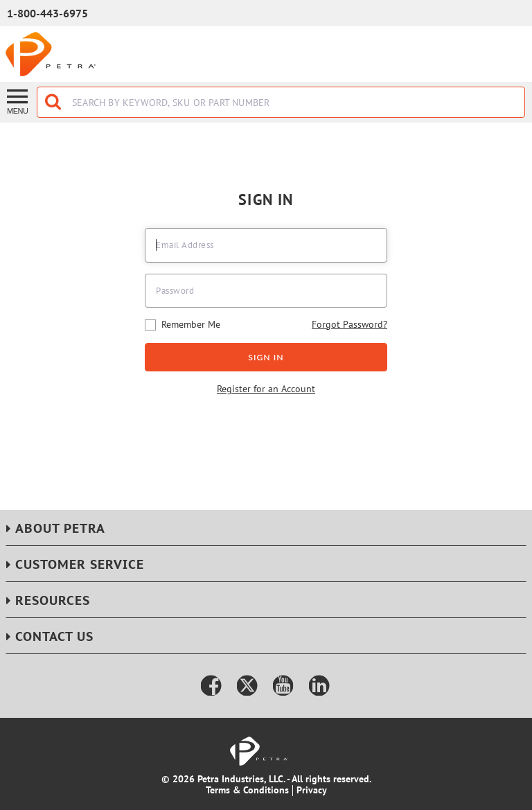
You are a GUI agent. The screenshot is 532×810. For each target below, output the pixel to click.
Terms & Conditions (247, 790)
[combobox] (281, 102)
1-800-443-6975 (47, 13)
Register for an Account (266, 389)
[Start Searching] (54, 102)
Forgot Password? (349, 324)
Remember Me (183, 325)
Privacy (312, 790)
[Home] (51, 54)
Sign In (266, 357)
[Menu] (18, 101)
